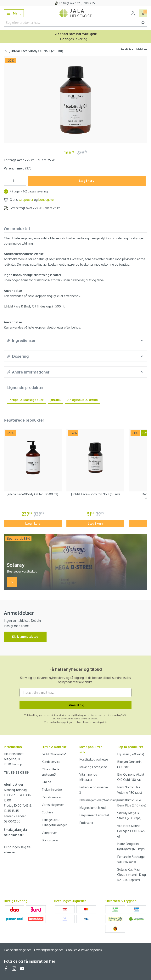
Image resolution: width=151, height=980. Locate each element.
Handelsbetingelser (17, 950)
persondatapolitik (98, 722)
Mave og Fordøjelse (93, 767)
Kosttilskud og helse (94, 759)
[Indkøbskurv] (143, 13)
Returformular (51, 797)
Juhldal (56, 400)
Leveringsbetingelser (48, 950)
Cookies (47, 812)
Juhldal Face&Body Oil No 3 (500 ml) (33, 494)
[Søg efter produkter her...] (71, 23)
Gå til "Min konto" (54, 754)
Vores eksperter (53, 805)
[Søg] (143, 23)
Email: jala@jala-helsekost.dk (16, 832)
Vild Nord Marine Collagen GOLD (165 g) (131, 831)
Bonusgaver (50, 840)
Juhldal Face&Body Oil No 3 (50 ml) (95, 494)
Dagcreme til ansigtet (94, 815)
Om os (46, 782)
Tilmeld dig (76, 705)
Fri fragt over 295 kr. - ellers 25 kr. (30, 160)
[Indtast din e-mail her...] (75, 692)
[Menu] (14, 13)
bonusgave (46, 200)
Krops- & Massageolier (27, 400)
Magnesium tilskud (92, 808)
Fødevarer (86, 823)
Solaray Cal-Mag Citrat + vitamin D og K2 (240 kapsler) (131, 875)
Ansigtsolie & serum (83, 400)
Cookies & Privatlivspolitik (84, 950)
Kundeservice (51, 762)
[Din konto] (133, 13)
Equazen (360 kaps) (131, 754)
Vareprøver (49, 833)
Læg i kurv (87, 181)
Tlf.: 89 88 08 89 (16, 772)
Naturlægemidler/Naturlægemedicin (104, 800)
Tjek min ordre (52, 789)
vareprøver (26, 200)
